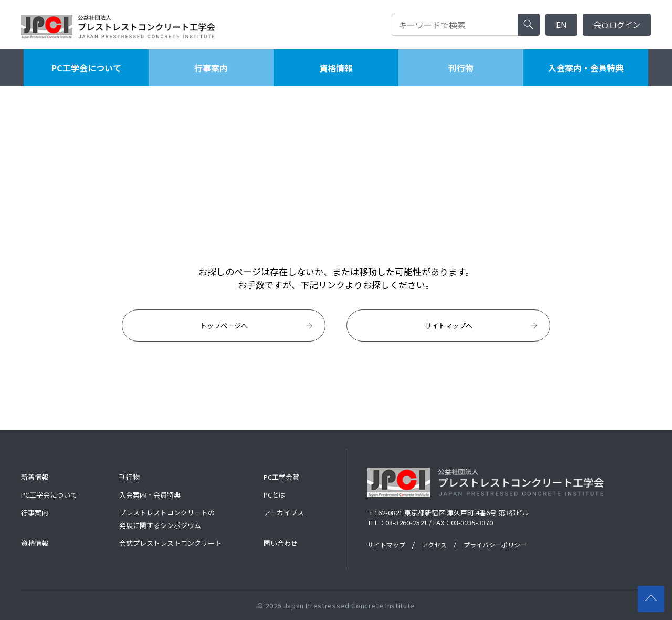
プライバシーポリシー (495, 545)
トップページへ (258, 326)
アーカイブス (284, 513)
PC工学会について (86, 68)
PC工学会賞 (281, 477)
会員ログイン (617, 24)
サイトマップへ (482, 326)
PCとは (275, 495)
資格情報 (336, 68)
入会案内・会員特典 (586, 68)
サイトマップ (386, 545)
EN (561, 24)
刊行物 (461, 68)
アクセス (434, 545)
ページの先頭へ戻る (654, 594)
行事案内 (211, 68)
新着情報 (35, 477)
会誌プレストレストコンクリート (170, 543)
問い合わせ (281, 543)
